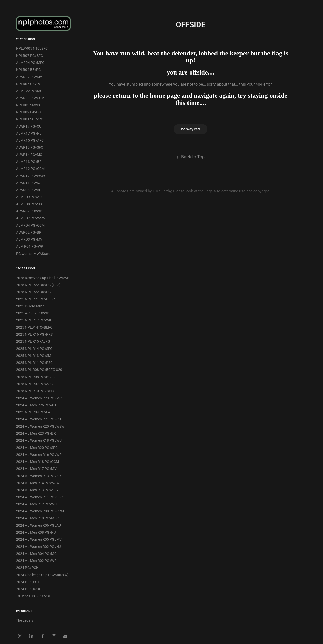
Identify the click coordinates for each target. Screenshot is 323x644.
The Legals (25, 620)
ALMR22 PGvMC (29, 91)
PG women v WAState (33, 253)
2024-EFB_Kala (28, 589)
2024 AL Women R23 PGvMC (39, 398)
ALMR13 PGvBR (29, 162)
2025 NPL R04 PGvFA (33, 412)
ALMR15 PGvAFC (30, 140)
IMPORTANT (24, 611)
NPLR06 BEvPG (29, 70)
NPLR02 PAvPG (29, 112)
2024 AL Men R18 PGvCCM (37, 462)
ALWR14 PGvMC (29, 154)
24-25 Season (25, 268)
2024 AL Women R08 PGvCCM (40, 511)
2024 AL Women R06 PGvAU (38, 525)
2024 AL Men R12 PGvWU (36, 504)
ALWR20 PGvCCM (30, 98)
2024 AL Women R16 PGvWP (39, 454)
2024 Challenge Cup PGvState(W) (42, 575)
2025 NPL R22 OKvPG (34, 292)
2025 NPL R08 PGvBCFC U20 (39, 370)
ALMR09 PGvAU (29, 197)
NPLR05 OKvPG (29, 84)
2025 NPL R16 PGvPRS (34, 334)
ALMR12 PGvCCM (30, 169)
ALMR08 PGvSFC (30, 204)
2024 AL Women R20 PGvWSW (40, 426)
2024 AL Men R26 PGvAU (36, 405)
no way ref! (191, 129)
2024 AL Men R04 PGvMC (36, 553)
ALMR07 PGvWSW (31, 218)
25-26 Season (25, 39)
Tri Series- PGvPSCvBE (34, 596)
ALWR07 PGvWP (29, 211)
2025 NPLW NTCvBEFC (34, 327)
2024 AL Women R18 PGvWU (39, 440)
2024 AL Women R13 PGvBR (38, 476)
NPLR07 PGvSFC (30, 55)
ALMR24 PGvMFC (30, 63)
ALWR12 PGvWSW (31, 176)
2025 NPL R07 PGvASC (34, 384)
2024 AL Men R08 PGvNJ (36, 532)
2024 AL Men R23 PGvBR (36, 433)
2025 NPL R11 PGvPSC (34, 363)
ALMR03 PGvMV (29, 239)
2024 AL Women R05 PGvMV (39, 539)
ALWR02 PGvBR (29, 232)
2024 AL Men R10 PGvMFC (37, 518)
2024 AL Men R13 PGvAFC (37, 490)
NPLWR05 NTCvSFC (32, 48)
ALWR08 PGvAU (29, 190)
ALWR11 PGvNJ (29, 183)
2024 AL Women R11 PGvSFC (39, 497)
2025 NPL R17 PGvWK (34, 320)
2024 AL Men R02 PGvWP (36, 561)
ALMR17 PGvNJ (29, 133)
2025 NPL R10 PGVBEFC (36, 391)
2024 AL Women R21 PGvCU (38, 419)
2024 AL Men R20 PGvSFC (37, 447)
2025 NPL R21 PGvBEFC (35, 299)
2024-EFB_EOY (28, 582)
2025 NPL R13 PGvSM (34, 355)
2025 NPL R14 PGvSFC (34, 348)
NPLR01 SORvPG (30, 119)
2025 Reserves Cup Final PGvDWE (43, 278)
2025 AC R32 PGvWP (33, 313)
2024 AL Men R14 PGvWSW (38, 483)
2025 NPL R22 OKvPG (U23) (38, 285)
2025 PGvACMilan (30, 306)
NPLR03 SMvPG (29, 105)
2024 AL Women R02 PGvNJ (38, 546)
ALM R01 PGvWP (30, 246)
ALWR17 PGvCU (29, 126)
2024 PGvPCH (27, 568)
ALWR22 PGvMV (29, 77)
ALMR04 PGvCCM (30, 225)
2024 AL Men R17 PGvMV (36, 469)
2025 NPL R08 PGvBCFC (36, 377)
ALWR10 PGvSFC (30, 147)
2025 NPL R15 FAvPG (33, 341)
